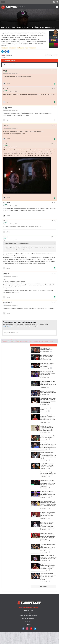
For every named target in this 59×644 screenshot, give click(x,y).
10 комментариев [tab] (9, 65)
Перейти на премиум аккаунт (28, 607)
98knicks (5, 221)
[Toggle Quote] (5, 243)
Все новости (44, 586)
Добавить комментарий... (12, 333)
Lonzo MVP (6, 125)
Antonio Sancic (7, 107)
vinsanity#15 (7, 273)
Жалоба (4, 58)
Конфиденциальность (28, 618)
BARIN (5, 70)
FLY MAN (6, 237)
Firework (5, 89)
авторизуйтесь (7, 326)
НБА (2, 55)
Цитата (9, 83)
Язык (29, 624)
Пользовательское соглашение (28, 616)
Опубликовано (10, 73)
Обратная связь (28, 610)
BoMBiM (5, 144)
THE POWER (7, 203)
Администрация (28, 613)
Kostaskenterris (7, 302)
